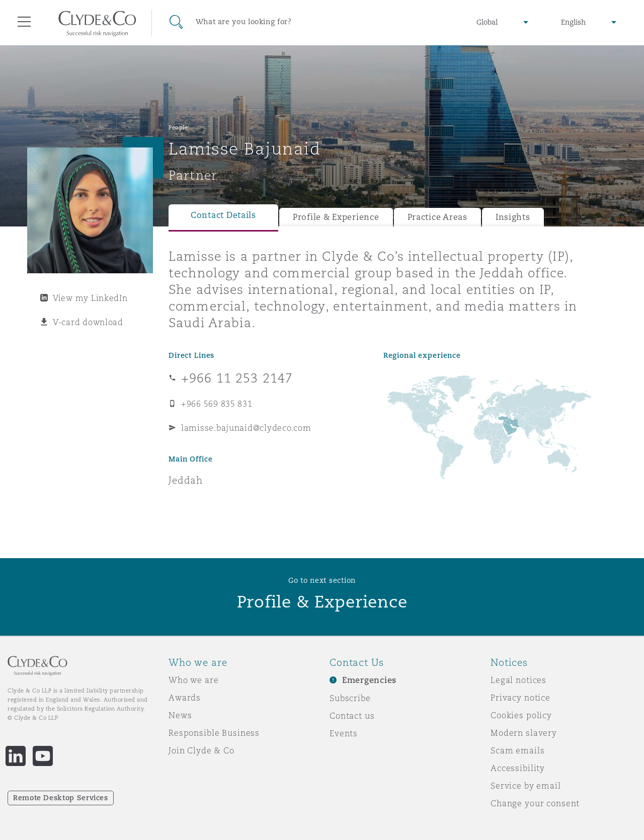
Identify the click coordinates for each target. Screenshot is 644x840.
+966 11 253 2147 (237, 378)
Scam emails (517, 750)
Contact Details (223, 215)
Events (344, 733)
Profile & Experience (336, 217)
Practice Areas (437, 217)
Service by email (526, 786)
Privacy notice (520, 698)
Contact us (352, 716)
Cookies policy (521, 715)
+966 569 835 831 (217, 404)
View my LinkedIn (90, 298)
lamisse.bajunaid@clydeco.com (246, 428)
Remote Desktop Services (61, 798)
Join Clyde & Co (202, 750)
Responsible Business (214, 733)
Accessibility (518, 768)
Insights (513, 217)
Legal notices (518, 680)
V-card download (88, 322)
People (178, 127)
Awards (185, 698)
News (180, 715)
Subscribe (350, 698)
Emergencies (369, 680)
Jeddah (186, 480)
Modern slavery (524, 733)
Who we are (194, 680)
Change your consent (535, 803)
